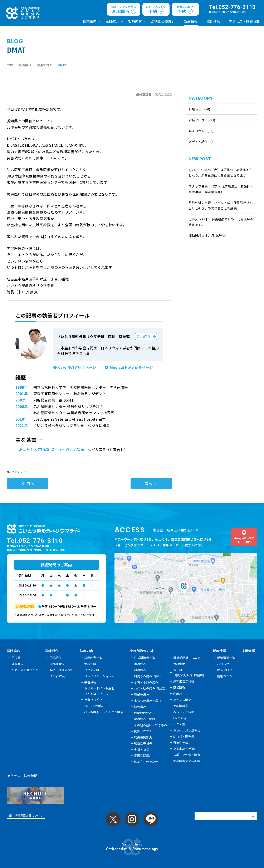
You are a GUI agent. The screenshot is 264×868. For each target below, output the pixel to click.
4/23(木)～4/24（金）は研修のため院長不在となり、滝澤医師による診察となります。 (221, 173)
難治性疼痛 (181, 743)
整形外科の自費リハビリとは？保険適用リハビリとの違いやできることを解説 (221, 205)
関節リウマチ (143, 731)
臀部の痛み (142, 694)
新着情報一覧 (226, 658)
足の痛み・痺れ (145, 719)
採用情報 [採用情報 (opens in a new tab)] (213, 21)
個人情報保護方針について (26, 815)
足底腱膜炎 (181, 706)
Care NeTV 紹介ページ (77, 367)
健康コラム (197, 131)
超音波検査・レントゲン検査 (104, 712)
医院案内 (90, 21)
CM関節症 (180, 718)
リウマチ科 (92, 670)
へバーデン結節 (184, 712)
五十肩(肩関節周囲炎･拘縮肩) (189, 672)
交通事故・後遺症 (185, 749)
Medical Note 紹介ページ (131, 367)
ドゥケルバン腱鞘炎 (187, 730)
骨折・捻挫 (142, 749)
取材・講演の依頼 (61, 670)
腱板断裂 (179, 687)
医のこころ (19, 472)
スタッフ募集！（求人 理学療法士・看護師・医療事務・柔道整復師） (221, 189)
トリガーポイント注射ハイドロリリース (99, 691)
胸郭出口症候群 (184, 681)
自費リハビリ (93, 700)
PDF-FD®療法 (94, 706)
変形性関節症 (143, 755)
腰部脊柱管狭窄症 (146, 762)
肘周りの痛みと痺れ (148, 676)
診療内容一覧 (93, 658)
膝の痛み (140, 707)
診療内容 (135, 21)
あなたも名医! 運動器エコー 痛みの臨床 (52, 450)
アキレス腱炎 (182, 700)
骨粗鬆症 (179, 664)
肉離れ (178, 694)
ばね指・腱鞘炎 (184, 736)
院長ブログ (197, 120)
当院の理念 (57, 664)
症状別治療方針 (163, 21)
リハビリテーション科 (99, 676)
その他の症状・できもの (151, 725)
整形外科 (90, 664)
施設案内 (18, 664)
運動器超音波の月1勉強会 (207, 236)
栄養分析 (90, 682)
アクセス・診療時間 (244, 21)
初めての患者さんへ (25, 670)
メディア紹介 (198, 142)
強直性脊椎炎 (143, 743)
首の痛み (140, 664)
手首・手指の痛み (146, 682)
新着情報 (191, 21)
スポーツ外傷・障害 (187, 755)
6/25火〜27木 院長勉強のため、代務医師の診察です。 (221, 222)
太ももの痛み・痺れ (148, 700)
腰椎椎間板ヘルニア (187, 658)
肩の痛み (140, 670)
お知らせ (195, 109)
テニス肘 (179, 724)
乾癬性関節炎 (143, 737)
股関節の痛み (143, 713)
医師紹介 (112, 21)
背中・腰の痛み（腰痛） (151, 688)
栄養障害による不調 (187, 761)
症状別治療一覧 (145, 658)
